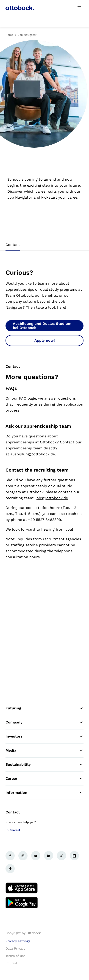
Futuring (44, 708)
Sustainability (44, 765)
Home (9, 35)
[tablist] (44, 246)
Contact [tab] (13, 245)
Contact (13, 812)
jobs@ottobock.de (52, 498)
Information (44, 793)
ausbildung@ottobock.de (33, 454)
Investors (44, 736)
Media (44, 750)
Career (44, 779)
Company (44, 722)
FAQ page (28, 398)
